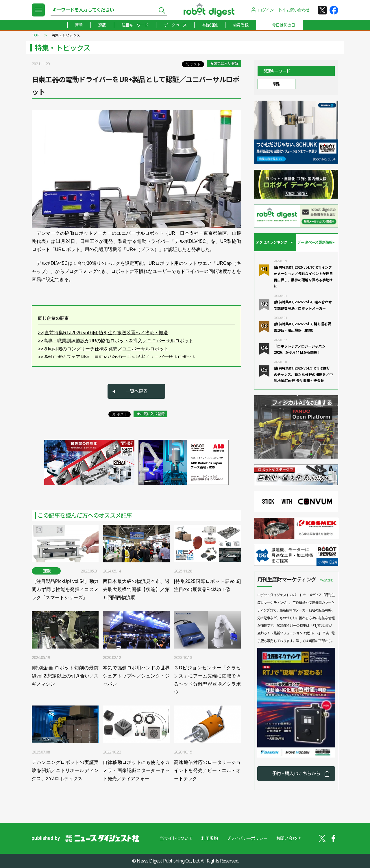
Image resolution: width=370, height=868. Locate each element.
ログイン (266, 10)
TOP (36, 35)
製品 (276, 84)
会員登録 (241, 25)
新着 (79, 25)
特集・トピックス (66, 35)
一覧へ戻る (136, 391)
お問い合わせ (298, 10)
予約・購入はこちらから (296, 773)
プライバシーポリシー (247, 838)
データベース (175, 25)
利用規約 (209, 838)
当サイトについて (176, 838)
